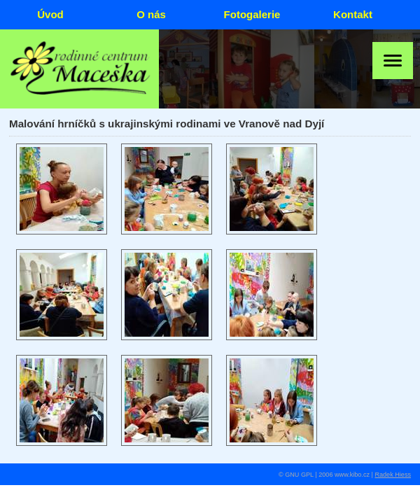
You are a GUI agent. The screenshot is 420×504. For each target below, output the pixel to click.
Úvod (50, 14)
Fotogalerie (252, 14)
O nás (151, 14)
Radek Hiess (393, 475)
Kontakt (353, 14)
